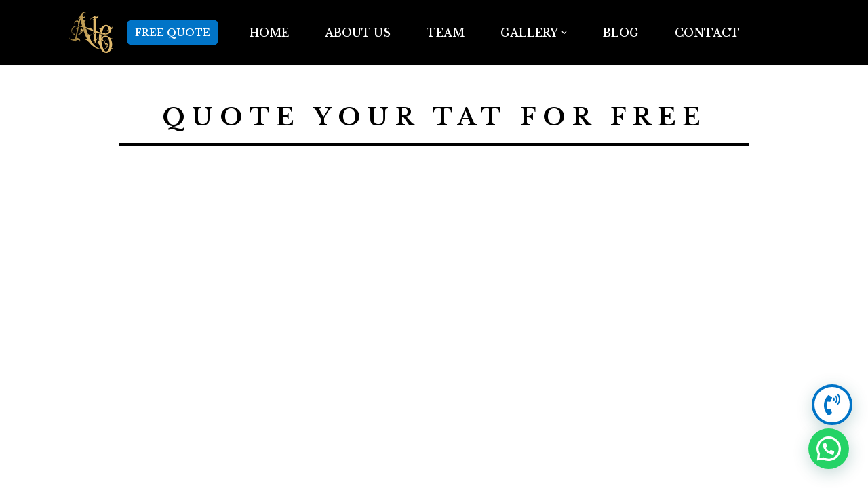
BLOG (621, 33)
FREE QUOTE (173, 33)
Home (269, 33)
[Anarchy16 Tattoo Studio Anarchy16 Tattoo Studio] (91, 33)
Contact (707, 33)
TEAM (446, 33)
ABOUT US (358, 33)
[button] (564, 33)
